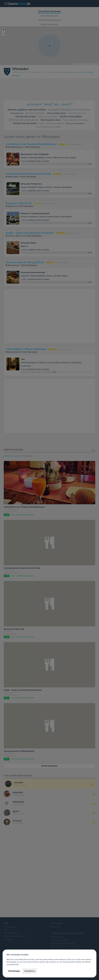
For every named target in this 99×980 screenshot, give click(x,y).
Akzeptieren (30, 971)
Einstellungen (14, 971)
